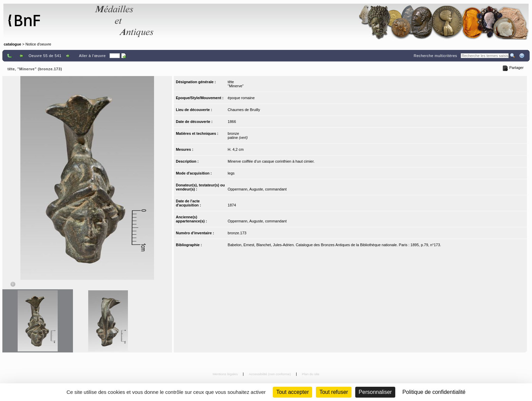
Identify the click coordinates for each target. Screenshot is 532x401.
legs (231, 173)
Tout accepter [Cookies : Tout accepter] (292, 392)
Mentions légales (226, 374)
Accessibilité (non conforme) (270, 374)
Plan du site (311, 374)
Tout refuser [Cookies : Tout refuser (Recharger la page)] (334, 392)
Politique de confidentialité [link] (434, 392)
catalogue (12, 44)
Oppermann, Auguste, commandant (257, 189)
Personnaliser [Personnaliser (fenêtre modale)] (375, 392)
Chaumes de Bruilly (244, 110)
